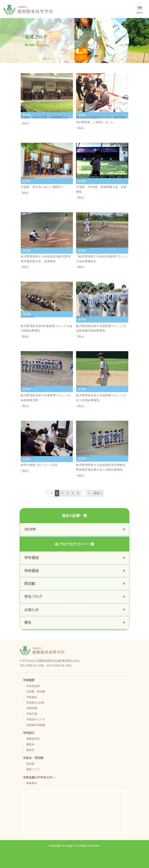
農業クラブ (33, 769)
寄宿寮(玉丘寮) (35, 703)
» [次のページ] (89, 493)
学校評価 (32, 714)
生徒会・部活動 (33, 758)
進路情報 (32, 708)
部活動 (30, 764)
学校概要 (29, 680)
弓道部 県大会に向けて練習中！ (43, 187)
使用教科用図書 (36, 725)
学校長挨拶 (33, 686)
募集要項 (32, 783)
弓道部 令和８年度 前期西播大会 (44, 117)
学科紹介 (29, 733)
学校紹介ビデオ (36, 719)
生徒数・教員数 (36, 691)
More (25, 123)
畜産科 (30, 750)
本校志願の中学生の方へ (39, 777)
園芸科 (30, 744)
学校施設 (32, 697)
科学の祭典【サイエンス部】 (40, 465)
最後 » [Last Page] (98, 493)
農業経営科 (33, 739)
